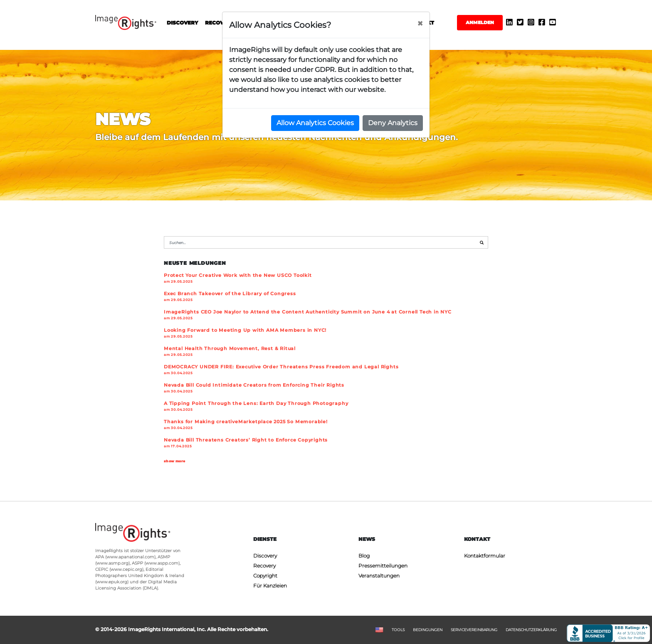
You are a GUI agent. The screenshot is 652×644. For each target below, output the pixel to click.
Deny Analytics (393, 123)
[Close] (420, 24)
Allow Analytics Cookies (315, 123)
